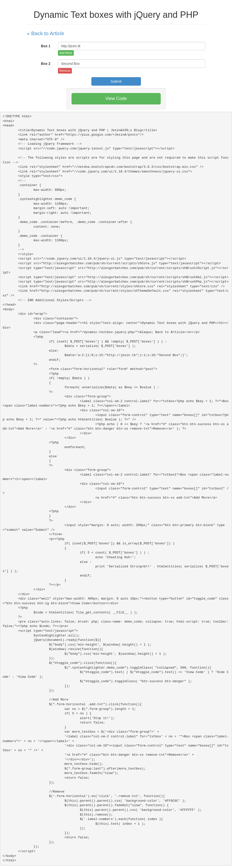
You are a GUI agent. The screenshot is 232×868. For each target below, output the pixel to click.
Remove (65, 71)
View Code (116, 98)
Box (46, 46)
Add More (66, 53)
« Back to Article (46, 33)
